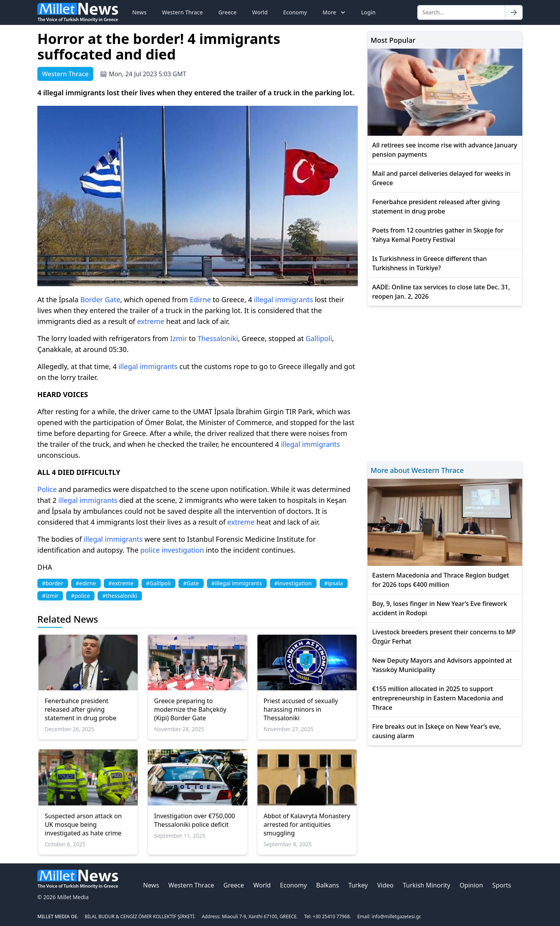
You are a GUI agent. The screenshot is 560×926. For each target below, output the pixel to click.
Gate (112, 299)
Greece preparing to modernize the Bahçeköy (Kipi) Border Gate (190, 709)
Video (385, 885)
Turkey (358, 885)
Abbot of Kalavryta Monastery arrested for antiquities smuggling (307, 824)
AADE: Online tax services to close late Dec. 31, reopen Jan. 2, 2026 (441, 292)
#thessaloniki (120, 596)
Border (91, 299)
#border (53, 583)
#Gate (191, 583)
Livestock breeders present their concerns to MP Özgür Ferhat (444, 637)
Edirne (200, 299)
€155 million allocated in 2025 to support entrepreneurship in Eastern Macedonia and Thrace (438, 698)
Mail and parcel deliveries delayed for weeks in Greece (441, 178)
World (260, 12)
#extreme (121, 583)
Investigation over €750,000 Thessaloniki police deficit (194, 820)
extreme (150, 321)
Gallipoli (319, 338)
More (335, 12)
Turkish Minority (427, 885)
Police (47, 489)
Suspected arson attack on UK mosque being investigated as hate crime (83, 824)
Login (368, 12)
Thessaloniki (218, 338)
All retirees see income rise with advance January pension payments (445, 150)
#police (80, 596)
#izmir (50, 596)
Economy (295, 12)
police (150, 550)
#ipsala (334, 583)
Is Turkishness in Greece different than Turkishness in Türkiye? (430, 263)
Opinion (471, 885)
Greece (227, 12)
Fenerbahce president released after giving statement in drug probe (80, 709)
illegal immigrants (283, 299)
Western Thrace (183, 12)
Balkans (328, 885)
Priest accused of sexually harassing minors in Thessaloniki (301, 709)
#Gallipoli (158, 583)
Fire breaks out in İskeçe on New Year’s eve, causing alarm (437, 731)
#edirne (86, 583)
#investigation (293, 583)
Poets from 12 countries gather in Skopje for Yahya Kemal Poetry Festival (438, 235)
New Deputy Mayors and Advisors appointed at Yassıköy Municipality (442, 665)
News (139, 12)
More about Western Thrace (417, 470)
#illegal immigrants (237, 583)
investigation (183, 550)
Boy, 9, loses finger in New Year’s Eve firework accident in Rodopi (440, 608)
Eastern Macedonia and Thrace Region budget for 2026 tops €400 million (441, 580)
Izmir (179, 338)
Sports (502, 885)
